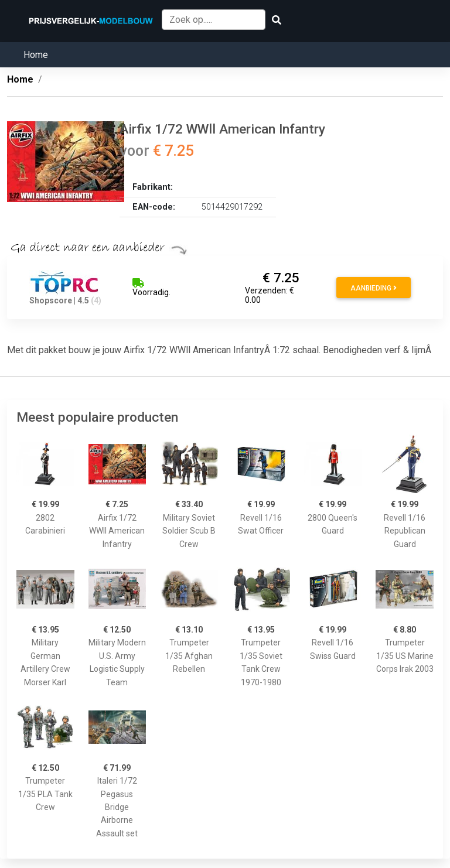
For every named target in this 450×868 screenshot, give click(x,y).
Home (36, 55)
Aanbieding (374, 288)
